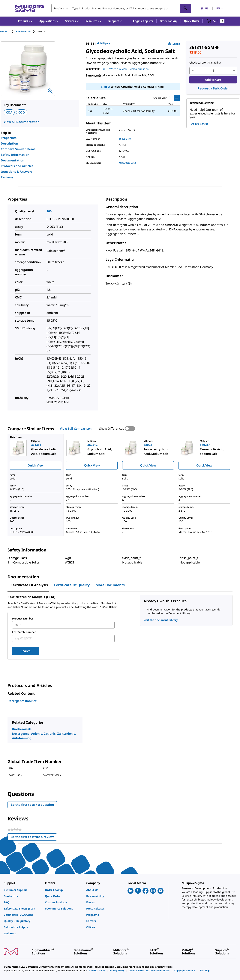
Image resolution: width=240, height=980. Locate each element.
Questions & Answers (17, 172)
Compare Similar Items (18, 149)
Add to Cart (213, 80)
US (204, 8)
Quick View (35, 465)
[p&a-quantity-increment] (234, 71)
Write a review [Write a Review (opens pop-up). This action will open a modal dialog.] (118, 69)
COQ (22, 112)
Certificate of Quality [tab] (72, 585)
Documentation (12, 160)
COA (9, 112)
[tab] (8, 31)
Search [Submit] (26, 651)
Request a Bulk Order (213, 88)
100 (49, 211)
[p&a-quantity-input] (213, 71)
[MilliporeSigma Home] (29, 8)
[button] (143, 21)
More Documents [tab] (110, 585)
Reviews (7, 177)
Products (5, 31)
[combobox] (121, 8)
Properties (9, 138)
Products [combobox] (59, 8)
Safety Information (15, 155)
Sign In (106, 87)
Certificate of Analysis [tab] (29, 585)
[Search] (185, 8)
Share (174, 44)
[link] (22, 890)
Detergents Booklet (22, 701)
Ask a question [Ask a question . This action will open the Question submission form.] (139, 69)
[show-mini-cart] (216, 21)
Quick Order (192, 21)
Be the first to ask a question (32, 805)
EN (220, 8)
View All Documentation (21, 122)
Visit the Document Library (161, 620)
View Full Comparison (76, 429)
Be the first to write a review (34, 838)
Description (9, 143)
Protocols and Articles (17, 166)
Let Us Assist (199, 124)
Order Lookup (169, 21)
